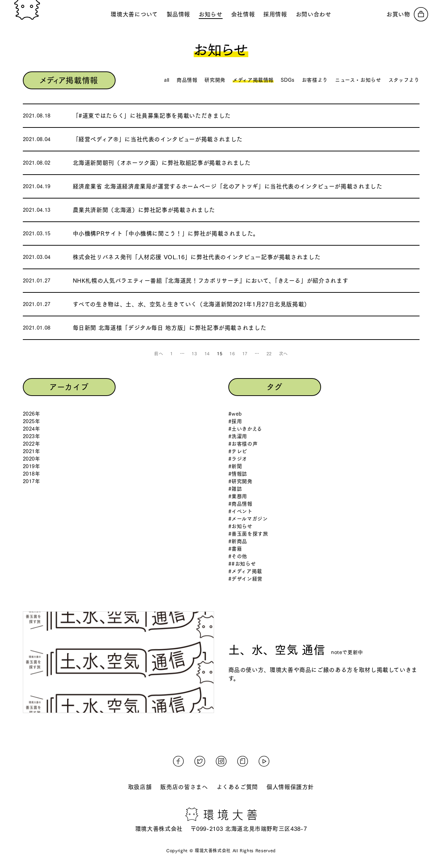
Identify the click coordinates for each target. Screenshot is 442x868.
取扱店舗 (140, 787)
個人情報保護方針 (290, 787)
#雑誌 (235, 489)
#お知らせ (240, 526)
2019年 (32, 466)
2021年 (32, 451)
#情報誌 (238, 474)
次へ (283, 353)
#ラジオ (238, 459)
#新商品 (238, 541)
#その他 (238, 556)
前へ (159, 353)
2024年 (32, 429)
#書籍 (235, 549)
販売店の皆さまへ (184, 787)
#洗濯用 (238, 436)
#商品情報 (240, 504)
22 (269, 353)
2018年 (32, 474)
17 (245, 353)
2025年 (32, 421)
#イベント (240, 511)
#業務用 (238, 496)
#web (235, 414)
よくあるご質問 (237, 787)
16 (232, 353)
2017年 (32, 481)
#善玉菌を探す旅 (248, 534)
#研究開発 (240, 481)
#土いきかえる (245, 429)
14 (207, 353)
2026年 (32, 414)
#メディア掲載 (245, 571)
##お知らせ (242, 564)
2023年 (32, 436)
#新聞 (235, 466)
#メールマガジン (248, 519)
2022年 (32, 444)
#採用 (235, 421)
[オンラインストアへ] (407, 14)
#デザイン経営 (245, 579)
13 (194, 353)
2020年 (32, 459)
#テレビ (238, 451)
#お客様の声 (243, 444)
